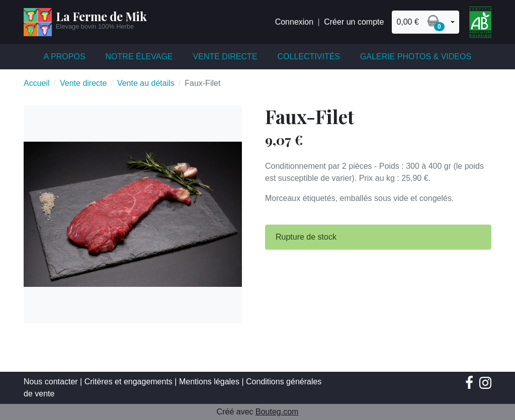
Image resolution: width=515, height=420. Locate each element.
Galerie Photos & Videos (416, 57)
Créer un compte (354, 22)
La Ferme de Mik (101, 16)
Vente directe (225, 57)
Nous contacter (51, 382)
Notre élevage (139, 57)
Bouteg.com (277, 412)
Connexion (294, 22)
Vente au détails (146, 83)
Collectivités (309, 57)
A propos (65, 57)
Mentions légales (209, 382)
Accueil (37, 83)
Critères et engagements (128, 382)
